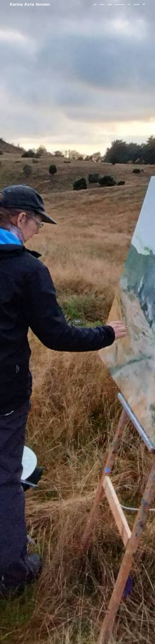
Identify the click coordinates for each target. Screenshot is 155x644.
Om (95, 4)
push (77, 321)
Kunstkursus (120, 4)
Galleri (102, 4)
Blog (110, 4)
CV (129, 4)
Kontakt (136, 4)
